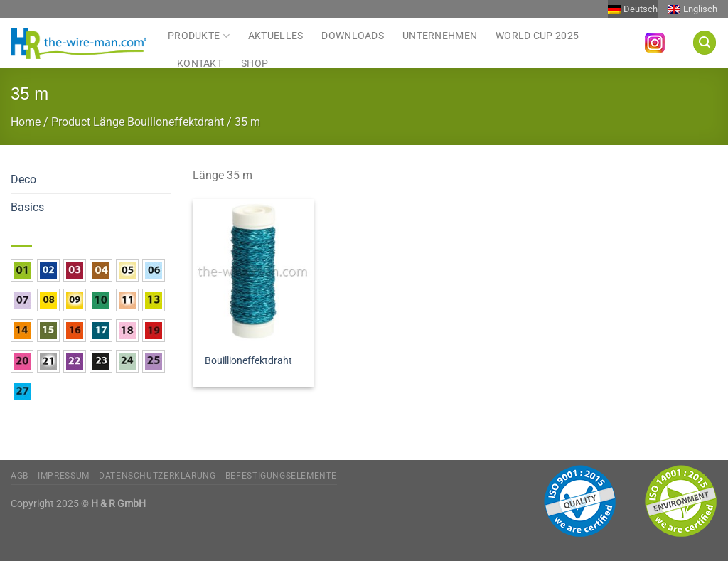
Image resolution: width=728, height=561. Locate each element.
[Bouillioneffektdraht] (253, 272)
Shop (255, 64)
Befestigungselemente (281, 476)
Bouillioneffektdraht (248, 361)
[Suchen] (705, 43)
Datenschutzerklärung (157, 476)
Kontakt (200, 64)
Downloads (353, 36)
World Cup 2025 (537, 36)
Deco (23, 180)
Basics (27, 207)
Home (26, 122)
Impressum (64, 476)
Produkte (199, 36)
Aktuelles (276, 36)
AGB (20, 476)
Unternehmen (440, 36)
